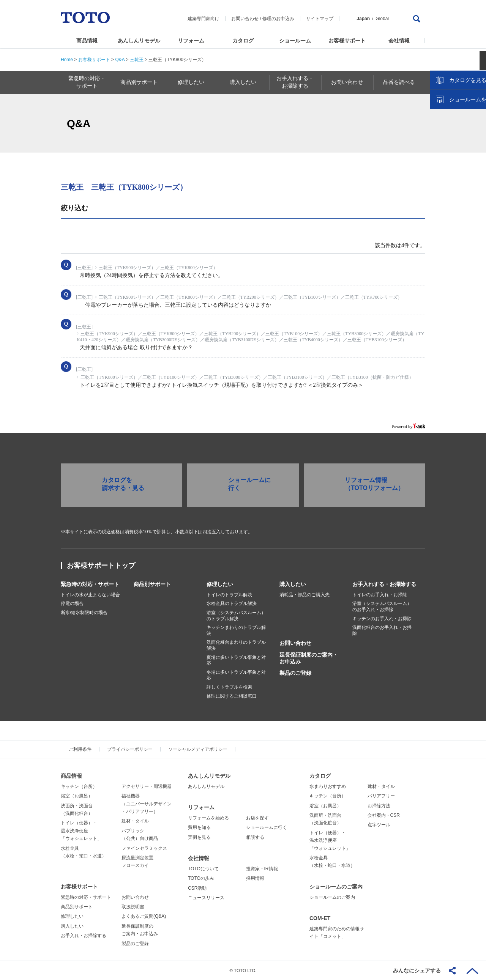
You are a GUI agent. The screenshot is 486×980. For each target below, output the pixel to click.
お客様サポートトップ (101, 566)
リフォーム (191, 41)
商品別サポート (152, 584)
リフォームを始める (208, 818)
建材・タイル (135, 821)
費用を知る (199, 827)
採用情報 (255, 878)
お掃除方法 (379, 806)
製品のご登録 (295, 673)
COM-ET (320, 918)
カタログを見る (455, 143)
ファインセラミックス (144, 848)
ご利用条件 (80, 749)
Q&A (120, 60)
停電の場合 (72, 603)
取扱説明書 (133, 907)
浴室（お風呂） (77, 796)
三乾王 (137, 60)
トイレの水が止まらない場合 (90, 595)
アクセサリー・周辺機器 (147, 786)
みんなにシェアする (417, 971)
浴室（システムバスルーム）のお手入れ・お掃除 (382, 607)
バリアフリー (381, 796)
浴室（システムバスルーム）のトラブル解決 (236, 616)
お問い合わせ (245, 19)
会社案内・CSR (384, 815)
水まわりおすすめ (328, 786)
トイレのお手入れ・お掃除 (380, 595)
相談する (255, 837)
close (477, 123)
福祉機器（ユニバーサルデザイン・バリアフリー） (147, 804)
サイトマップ (320, 19)
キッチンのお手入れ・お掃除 (382, 619)
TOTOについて (203, 869)
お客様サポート (347, 41)
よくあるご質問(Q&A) (144, 916)
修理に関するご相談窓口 (232, 696)
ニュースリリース (206, 898)
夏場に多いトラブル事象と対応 (236, 660)
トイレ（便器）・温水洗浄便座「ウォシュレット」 (81, 831)
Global (382, 19)
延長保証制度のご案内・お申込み (309, 658)
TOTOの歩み (201, 878)
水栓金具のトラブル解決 (232, 603)
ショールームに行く (267, 827)
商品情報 (87, 41)
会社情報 (399, 41)
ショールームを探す (461, 162)
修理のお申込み (278, 19)
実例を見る (199, 837)
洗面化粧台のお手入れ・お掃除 (382, 630)
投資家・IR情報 (262, 869)
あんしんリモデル (139, 41)
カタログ (243, 41)
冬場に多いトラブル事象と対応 (236, 675)
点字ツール (379, 825)
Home (67, 60)
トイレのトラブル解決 (229, 595)
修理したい (220, 584)
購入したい (293, 584)
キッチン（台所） (79, 786)
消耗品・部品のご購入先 (305, 595)
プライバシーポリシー (130, 749)
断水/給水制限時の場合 (84, 613)
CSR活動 (197, 888)
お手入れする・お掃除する (384, 584)
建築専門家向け (204, 19)
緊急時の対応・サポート (90, 584)
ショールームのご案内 (336, 887)
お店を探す (257, 818)
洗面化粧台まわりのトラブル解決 (236, 645)
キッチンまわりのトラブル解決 (236, 630)
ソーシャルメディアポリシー (198, 749)
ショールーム (295, 41)
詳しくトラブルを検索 (229, 687)
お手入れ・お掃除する (84, 936)
